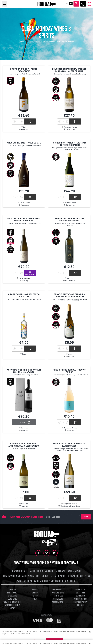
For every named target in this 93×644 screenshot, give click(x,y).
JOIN (89, 3)
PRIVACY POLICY (58, 590)
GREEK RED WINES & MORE (41, 571)
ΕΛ (67, 4)
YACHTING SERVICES (81, 599)
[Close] (90, 632)
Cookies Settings (58, 602)
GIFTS (53, 576)
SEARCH (76, 4)
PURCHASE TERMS (58, 593)
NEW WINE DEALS (19, 571)
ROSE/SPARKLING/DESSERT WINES (18, 576)
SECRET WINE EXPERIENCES (81, 594)
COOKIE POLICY (58, 599)
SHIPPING (35, 593)
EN (71, 4)
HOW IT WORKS (12, 593)
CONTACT (12, 608)
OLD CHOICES (12, 599)
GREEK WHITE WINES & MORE (69, 571)
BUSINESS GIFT (81, 590)
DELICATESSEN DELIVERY (79, 576)
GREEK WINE (12, 596)
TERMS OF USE (58, 596)
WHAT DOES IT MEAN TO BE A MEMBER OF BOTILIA (12, 604)
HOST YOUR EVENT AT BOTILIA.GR (81, 604)
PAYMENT (35, 590)
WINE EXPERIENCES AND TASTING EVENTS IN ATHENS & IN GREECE (47, 581)
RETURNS (35, 596)
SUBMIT (86, 516)
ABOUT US (12, 590)
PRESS (35, 599)
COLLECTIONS (42, 576)
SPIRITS (62, 576)
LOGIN (89, 6)
